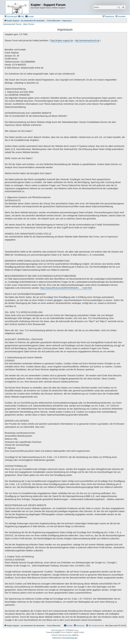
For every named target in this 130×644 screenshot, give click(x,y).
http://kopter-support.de (62, 40)
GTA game (70, 630)
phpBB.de (75, 635)
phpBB (57, 632)
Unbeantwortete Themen (12, 24)
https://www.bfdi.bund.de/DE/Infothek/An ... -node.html (66, 288)
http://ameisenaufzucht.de (87, 40)
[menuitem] (21, 16)
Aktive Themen (29, 24)
